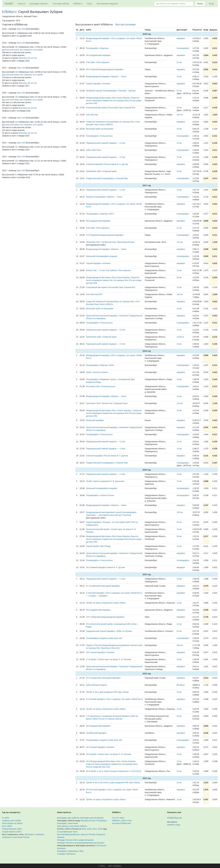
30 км (179, 522)
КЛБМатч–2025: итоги (122, 821)
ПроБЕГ (9, 4)
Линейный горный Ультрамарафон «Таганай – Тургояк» (111, 91)
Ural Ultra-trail (92, 115)
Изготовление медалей (107, 4)
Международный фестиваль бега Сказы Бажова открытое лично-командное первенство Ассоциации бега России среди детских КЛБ (114, 539)
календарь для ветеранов (92, 818)
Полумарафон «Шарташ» (97, 48)
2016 (100, 829)
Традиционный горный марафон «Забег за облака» (109, 631)
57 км (179, 91)
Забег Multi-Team (93, 150)
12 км (179, 270)
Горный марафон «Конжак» (98, 84)
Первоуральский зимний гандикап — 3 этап (105, 157)
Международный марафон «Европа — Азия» (106, 76)
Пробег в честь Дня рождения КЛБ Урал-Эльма (107, 692)
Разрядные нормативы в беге (70, 851)
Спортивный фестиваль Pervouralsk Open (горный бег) (111, 108)
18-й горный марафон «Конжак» (100, 747)
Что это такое (118, 818)
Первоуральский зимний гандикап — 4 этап (105, 143)
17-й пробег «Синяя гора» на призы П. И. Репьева (108, 659)
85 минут (181, 685)
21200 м (180, 337)
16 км (179, 379)
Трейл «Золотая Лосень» (97, 372)
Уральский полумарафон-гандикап (102, 256)
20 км (179, 98)
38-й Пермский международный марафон (105, 69)
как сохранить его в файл (31, 50)
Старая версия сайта (12, 832)
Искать (200, 4)
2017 (95, 829)
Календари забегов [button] (39, 4)
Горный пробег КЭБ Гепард (98, 546)
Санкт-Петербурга (98, 821)
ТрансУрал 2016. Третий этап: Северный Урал (107, 403)
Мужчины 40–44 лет (28, 58)
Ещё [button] (90, 4)
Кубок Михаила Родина (96, 685)
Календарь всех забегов (68, 818)
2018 (89, 829)
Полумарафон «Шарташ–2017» (100, 214)
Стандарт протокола (66, 854)
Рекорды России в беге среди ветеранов (75, 840)
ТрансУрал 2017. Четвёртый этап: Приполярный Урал (110, 242)
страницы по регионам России (16, 837)
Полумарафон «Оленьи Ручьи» (100, 495)
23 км (179, 171)
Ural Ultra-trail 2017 (94, 294)
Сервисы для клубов (11, 821)
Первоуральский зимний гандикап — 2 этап (105, 344)
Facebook (39, 834)
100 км (180, 115)
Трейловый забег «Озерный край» (101, 171)
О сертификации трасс (67, 832)
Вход (211, 4)
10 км (179, 76)
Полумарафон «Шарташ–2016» (100, 365)
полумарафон (183, 48)
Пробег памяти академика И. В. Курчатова (105, 481)
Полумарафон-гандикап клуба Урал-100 (104, 638)
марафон (181, 38)
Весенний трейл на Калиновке (100, 129)
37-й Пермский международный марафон (105, 235)
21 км (179, 62)
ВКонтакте (29, 834)
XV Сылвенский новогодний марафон (103, 586)
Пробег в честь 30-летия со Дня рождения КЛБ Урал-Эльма (113, 783)
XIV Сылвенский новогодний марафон (103, 678)
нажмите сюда (174, 825)
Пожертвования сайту (12, 829)
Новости (22, 4)
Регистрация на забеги (12, 823)
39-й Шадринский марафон (98, 55)
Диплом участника (10, 50)
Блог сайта (7, 826)
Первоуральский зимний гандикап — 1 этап (105, 190)
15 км (179, 108)
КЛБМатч (9, 12)
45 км (179, 716)
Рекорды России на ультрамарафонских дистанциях (81, 843)
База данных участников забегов (72, 826)
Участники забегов (61, 4)
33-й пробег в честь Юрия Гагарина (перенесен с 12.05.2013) (113, 771)
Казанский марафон (95, 420)
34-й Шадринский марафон (98, 726)
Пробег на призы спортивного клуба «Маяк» (106, 603)
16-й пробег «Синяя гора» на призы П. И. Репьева (108, 754)
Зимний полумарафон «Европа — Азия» (104, 197)
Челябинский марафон (96, 733)
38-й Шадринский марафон (98, 221)
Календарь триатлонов (67, 823)
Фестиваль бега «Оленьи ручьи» (101, 386)
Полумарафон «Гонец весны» (99, 136)
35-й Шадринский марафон (98, 610)
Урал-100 (21, 29)
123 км (180, 242)
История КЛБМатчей (121, 823)
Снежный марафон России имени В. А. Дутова (107, 164)
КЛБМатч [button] (78, 4)
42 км (179, 631)
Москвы (85, 821)
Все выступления (126, 25)
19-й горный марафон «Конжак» (100, 652)
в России (99, 846)
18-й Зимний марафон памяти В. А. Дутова (105, 567)
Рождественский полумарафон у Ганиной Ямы (107, 178)
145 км (180, 512)
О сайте (6, 818)
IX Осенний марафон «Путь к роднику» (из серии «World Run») (114, 699)
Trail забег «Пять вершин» (98, 62)
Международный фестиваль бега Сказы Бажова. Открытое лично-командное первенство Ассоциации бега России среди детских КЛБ (114, 100)
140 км (180, 645)
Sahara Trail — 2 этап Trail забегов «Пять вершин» (109, 270)
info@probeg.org (174, 818)
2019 (84, 829)
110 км (180, 403)
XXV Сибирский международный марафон (105, 617)
